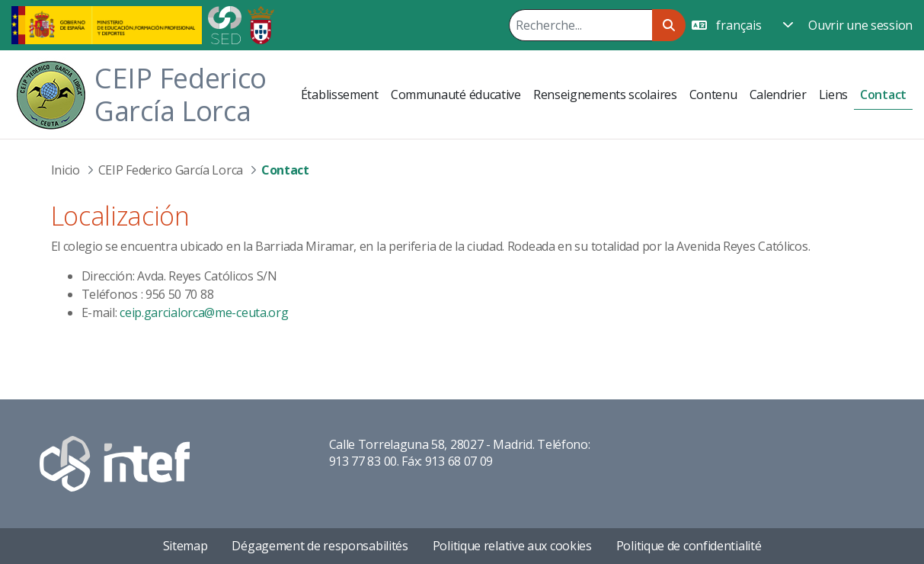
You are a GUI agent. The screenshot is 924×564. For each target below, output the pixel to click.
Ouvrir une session (860, 25)
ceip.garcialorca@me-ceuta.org (204, 312)
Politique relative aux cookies (512, 546)
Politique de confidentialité (689, 546)
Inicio (66, 170)
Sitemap (185, 546)
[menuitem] (340, 95)
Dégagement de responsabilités (320, 546)
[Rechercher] (580, 25)
